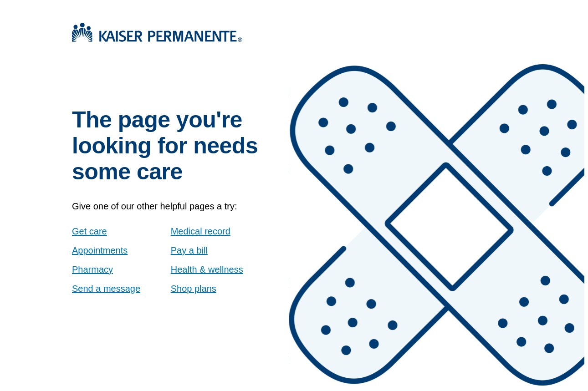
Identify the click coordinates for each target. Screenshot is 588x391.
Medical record (201, 231)
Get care (89, 231)
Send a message (106, 289)
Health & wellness (207, 269)
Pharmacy (92, 269)
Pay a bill (189, 250)
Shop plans (194, 289)
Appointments (100, 250)
